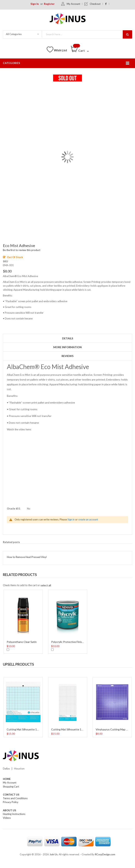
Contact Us (11, 795)
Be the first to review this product (22, 250)
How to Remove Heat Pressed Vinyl (27, 557)
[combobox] (87, 34)
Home (7, 779)
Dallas (6, 768)
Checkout (95, 4)
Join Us (54, 854)
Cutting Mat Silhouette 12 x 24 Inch (73, 729)
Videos (7, 818)
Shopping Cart (11, 787)
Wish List (61, 50)
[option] (23, 621)
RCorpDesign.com (105, 854)
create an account (88, 519)
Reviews (67, 356)
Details (68, 338)
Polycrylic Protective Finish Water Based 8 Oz (78, 642)
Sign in (71, 519)
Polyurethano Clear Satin (22, 642)
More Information (67, 347)
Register (49, 4)
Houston (19, 768)
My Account (73, 4)
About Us (9, 810)
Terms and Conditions (15, 798)
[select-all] (46, 585)
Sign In (35, 4)
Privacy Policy (11, 802)
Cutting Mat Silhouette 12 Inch (26, 729)
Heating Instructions (14, 814)
